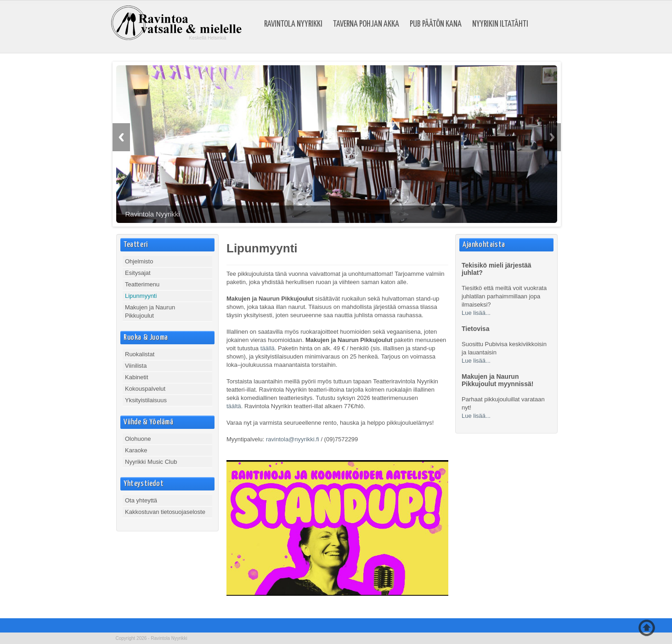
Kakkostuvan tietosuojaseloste (165, 512)
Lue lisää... (476, 313)
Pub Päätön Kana (436, 24)
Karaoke (136, 450)
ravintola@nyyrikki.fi (293, 439)
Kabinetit (137, 377)
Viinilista (136, 366)
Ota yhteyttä (141, 500)
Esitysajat (138, 273)
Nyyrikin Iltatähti (500, 24)
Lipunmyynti (141, 296)
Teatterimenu (142, 284)
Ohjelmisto (139, 261)
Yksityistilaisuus (146, 400)
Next (552, 137)
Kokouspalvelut (145, 389)
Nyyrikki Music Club (151, 462)
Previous (121, 137)
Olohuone (138, 439)
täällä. (268, 348)
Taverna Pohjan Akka (366, 24)
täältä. (234, 406)
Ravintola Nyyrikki (293, 24)
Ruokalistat (140, 354)
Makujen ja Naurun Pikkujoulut (150, 311)
